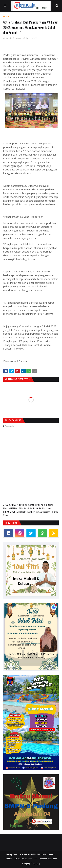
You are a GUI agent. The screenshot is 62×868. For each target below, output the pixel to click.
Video (6, 515)
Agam (6, 505)
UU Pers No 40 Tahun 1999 (26, 858)
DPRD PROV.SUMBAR (44, 505)
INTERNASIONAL (17, 508)
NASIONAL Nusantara (42, 508)
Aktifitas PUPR (15, 505)
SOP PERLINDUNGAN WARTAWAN (33, 854)
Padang (28, 512)
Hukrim (7, 508)
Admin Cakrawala (14, 38)
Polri (33, 512)
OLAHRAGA (19, 512)
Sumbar (39, 512)
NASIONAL (29, 508)
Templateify (35, 863)
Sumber (47, 512)
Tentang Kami (11, 854)
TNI (52, 512)
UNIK (56, 512)
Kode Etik (53, 854)
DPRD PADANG (29, 505)
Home (6, 16)
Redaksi (9, 858)
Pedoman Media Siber (49, 858)
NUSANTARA (9, 512)
